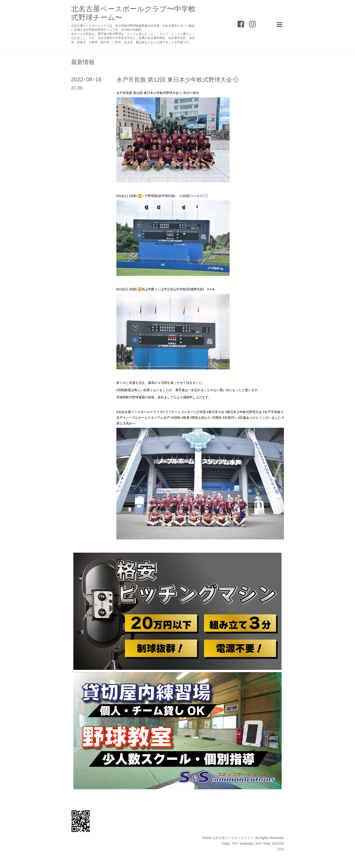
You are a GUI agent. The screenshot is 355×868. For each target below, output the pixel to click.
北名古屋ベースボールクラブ (233, 838)
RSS (281, 849)
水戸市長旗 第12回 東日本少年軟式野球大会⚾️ (178, 80)
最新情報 (83, 62)
